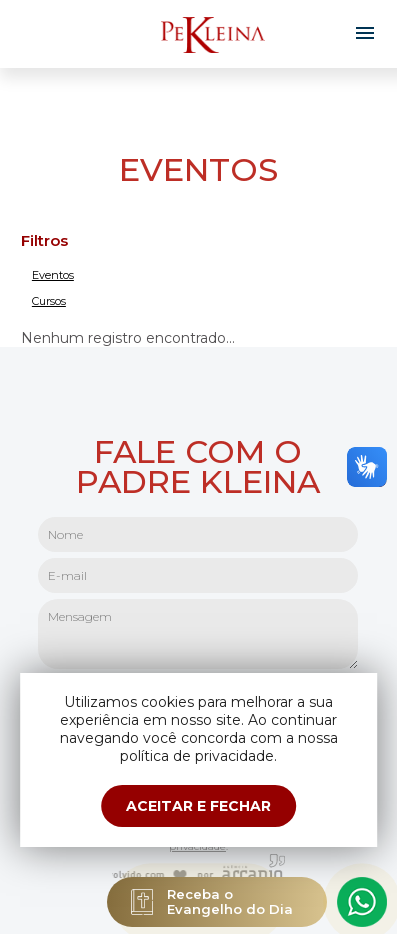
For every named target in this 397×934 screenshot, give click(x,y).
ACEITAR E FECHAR (198, 806)
